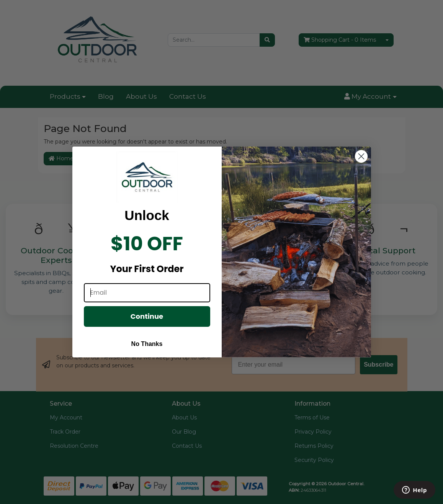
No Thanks (147, 349)
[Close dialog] (361, 161)
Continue (147, 321)
